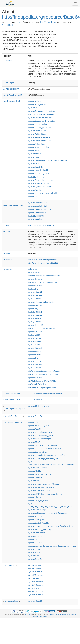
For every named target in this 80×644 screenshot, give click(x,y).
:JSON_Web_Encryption (41, 487)
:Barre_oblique (37, 105)
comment (8, 232)
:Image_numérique (39, 147)
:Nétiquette (35, 516)
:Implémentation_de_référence (43, 484)
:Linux (33, 157)
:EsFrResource (35, 585)
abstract (8, 61)
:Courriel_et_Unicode (40, 452)
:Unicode (35, 536)
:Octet (33, 164)
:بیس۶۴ (34, 309)
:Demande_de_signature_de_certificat (46, 455)
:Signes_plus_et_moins (40, 180)
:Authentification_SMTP (41, 435)
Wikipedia (29, 614)
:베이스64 (35, 325)
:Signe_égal (36, 177)
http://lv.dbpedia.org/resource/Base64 (43, 328)
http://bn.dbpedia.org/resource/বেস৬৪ (43, 282)
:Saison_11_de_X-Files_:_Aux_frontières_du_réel (51, 526)
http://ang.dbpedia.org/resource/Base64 (44, 276)
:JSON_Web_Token (39, 491)
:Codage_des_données (41, 114)
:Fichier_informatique (39, 141)
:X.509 (34, 552)
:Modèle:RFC (36, 219)
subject (7, 225)
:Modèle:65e (36, 216)
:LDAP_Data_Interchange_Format (45, 494)
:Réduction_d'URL (38, 174)
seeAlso (8, 260)
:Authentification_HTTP (40, 432)
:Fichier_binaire (37, 134)
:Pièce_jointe (36, 520)
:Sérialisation (36, 533)
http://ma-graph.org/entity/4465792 (42, 387)
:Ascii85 (34, 429)
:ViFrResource (35, 582)
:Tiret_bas (35, 190)
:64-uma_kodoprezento (41, 302)
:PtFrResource (35, 569)
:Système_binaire (38, 183)
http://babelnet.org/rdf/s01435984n (42, 381)
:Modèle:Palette (37, 203)
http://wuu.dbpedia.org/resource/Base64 (44, 371)
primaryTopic (12, 601)
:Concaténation (37, 124)
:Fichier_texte (36, 144)
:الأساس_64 (36, 279)
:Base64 (32, 269)
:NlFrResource (35, 565)
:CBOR (34, 442)
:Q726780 (34, 272)
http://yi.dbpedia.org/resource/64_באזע (43, 374)
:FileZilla (34, 471)
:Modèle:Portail (37, 206)
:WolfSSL (35, 549)
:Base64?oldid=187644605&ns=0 (45, 394)
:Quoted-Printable (38, 170)
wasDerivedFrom (12, 394)
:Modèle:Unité (37, 213)
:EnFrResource (35, 592)
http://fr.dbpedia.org (48, 22)
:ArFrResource (35, 575)
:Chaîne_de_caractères (40, 118)
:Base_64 (35, 416)
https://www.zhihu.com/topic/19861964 (43, 263)
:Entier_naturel (37, 131)
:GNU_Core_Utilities (39, 474)
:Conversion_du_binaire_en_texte (45, 449)
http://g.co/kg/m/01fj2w (37, 384)
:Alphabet (35, 101)
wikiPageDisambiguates (14, 409)
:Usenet (34, 197)
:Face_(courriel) (37, 468)
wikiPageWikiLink (12, 101)
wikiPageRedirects (14, 416)
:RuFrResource (36, 588)
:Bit (32, 108)
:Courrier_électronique (40, 128)
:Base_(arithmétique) (39, 439)
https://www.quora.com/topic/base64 (42, 260)
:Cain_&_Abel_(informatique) (43, 445)
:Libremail (35, 497)
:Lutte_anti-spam (38, 510)
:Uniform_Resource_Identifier (43, 193)
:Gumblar (35, 478)
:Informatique (36, 151)
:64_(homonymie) (38, 406)
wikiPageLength (11, 89)
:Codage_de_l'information (41, 121)
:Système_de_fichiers (40, 187)
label (6, 253)
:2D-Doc (34, 422)
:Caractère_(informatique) (41, 111)
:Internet (34, 154)
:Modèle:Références (39, 209)
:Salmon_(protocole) (39, 529)
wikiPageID (9, 83)
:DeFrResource (36, 572)
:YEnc (33, 556)
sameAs (8, 269)
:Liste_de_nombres (39, 501)
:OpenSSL (35, 167)
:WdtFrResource (36, 595)
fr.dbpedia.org (8, 25)
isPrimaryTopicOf (11, 400)
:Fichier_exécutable (39, 137)
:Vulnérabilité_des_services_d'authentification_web (52, 546)
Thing (20, 22)
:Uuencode (35, 543)
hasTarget (10, 565)
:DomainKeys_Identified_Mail (43, 458)
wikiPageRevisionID (13, 95)
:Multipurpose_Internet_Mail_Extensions (47, 160)
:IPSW (33, 481)
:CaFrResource (36, 578)
